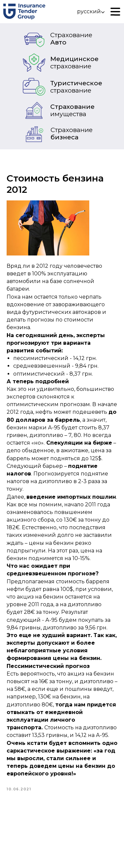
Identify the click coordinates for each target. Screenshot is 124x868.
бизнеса (72, 134)
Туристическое (76, 87)
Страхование (72, 110)
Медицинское (74, 63)
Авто (71, 39)
